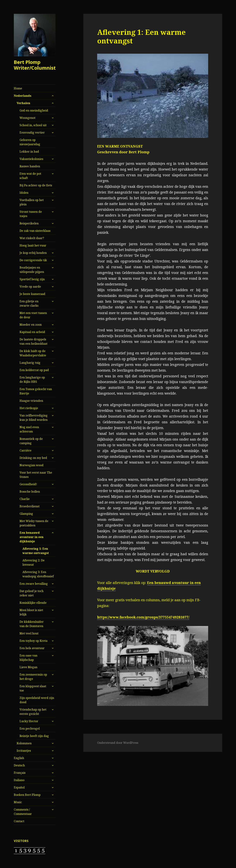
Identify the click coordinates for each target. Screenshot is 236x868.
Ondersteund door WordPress (118, 743)
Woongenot (27, 118)
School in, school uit (33, 125)
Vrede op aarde (30, 287)
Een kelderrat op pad (34, 370)
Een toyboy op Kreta (33, 641)
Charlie (25, 499)
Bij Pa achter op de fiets (36, 185)
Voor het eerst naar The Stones (36, 475)
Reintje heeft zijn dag (34, 736)
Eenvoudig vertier (32, 132)
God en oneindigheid (34, 110)
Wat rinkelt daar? (32, 238)
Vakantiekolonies (31, 159)
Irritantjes (24, 751)
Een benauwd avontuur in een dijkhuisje (32, 537)
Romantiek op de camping (31, 441)
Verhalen (23, 103)
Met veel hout (29, 633)
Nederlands (23, 96)
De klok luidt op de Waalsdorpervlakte (33, 353)
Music (18, 802)
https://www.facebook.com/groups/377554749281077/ (143, 617)
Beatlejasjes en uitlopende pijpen (32, 270)
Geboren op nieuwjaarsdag (30, 142)
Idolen (24, 193)
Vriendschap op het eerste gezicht (33, 712)
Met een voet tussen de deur (33, 315)
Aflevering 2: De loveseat (33, 562)
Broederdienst (30, 506)
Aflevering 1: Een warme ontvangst (36, 551)
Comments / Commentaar (23, 812)
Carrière (26, 450)
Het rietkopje (29, 408)
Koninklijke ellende (33, 603)
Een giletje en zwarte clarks (29, 303)
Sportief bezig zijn (32, 279)
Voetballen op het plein (32, 202)
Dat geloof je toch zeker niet (32, 593)
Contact (19, 821)
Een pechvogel (30, 729)
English (19, 758)
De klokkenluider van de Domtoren (32, 624)
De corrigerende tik (33, 260)
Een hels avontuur (32, 648)
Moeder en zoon (31, 325)
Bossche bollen (30, 492)
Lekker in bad (29, 152)
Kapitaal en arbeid (32, 332)
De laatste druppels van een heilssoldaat (33, 341)
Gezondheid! (28, 484)
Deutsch (19, 765)
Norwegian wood (32, 465)
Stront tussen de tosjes (31, 214)
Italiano (19, 780)
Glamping (26, 514)
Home (18, 88)
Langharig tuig (30, 363)
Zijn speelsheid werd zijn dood (37, 700)
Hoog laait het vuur (33, 245)
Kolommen (24, 743)
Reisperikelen (29, 223)
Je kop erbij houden (33, 253)
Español (19, 787)
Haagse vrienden (31, 401)
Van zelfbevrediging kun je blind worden (34, 418)
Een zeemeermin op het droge (33, 677)
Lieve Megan (28, 667)
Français (20, 773)
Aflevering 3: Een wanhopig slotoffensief (38, 574)
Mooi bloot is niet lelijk (31, 612)
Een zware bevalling (34, 584)
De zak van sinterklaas (35, 231)
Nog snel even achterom (29, 429)
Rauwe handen (30, 166)
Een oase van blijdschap (28, 658)
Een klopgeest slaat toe (33, 688)
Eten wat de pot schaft (30, 176)
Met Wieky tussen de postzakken (34, 523)
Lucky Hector (29, 721)
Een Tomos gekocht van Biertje (36, 391)
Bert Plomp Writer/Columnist (35, 65)
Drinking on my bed (33, 458)
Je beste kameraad (32, 294)
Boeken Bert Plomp (27, 795)
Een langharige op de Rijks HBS (32, 380)
